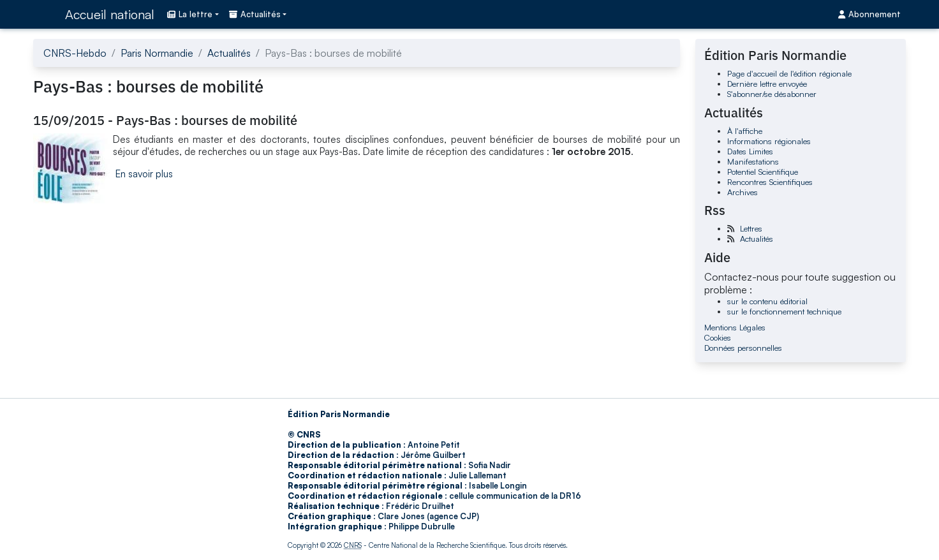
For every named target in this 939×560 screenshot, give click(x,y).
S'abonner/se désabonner (772, 94)
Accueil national (110, 14)
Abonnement (869, 14)
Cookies (718, 337)
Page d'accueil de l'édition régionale (789, 73)
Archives (743, 192)
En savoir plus (144, 174)
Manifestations (753, 161)
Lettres (751, 228)
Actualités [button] (255, 14)
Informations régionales (769, 141)
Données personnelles (743, 348)
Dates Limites (750, 151)
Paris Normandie (157, 53)
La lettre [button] (190, 14)
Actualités (229, 53)
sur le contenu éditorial (767, 301)
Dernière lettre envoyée (767, 84)
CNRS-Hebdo (75, 53)
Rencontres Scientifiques (770, 182)
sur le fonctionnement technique (784, 311)
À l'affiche (745, 131)
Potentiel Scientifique (763, 172)
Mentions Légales (735, 327)
